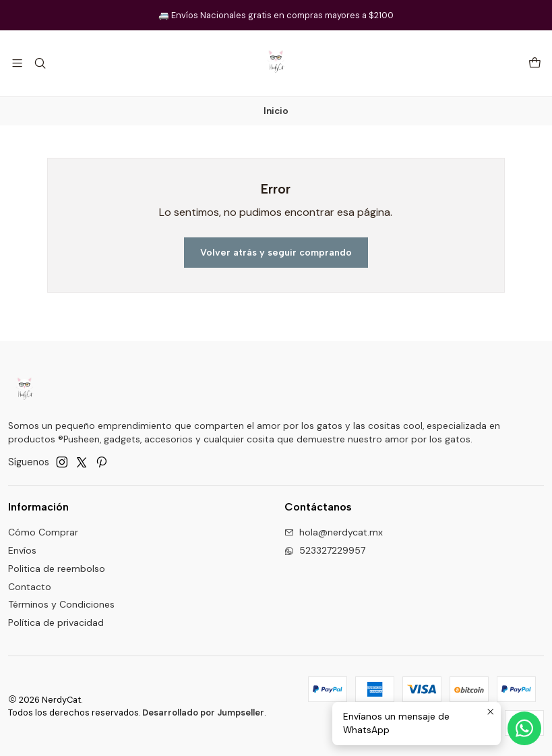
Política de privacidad (56, 622)
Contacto (30, 587)
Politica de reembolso (57, 569)
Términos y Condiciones (61, 604)
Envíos (22, 550)
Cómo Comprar (43, 532)
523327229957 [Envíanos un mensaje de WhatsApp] (325, 550)
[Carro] (535, 64)
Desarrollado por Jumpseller (203, 713)
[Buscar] (39, 63)
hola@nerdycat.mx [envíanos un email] (334, 532)
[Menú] (17, 63)
